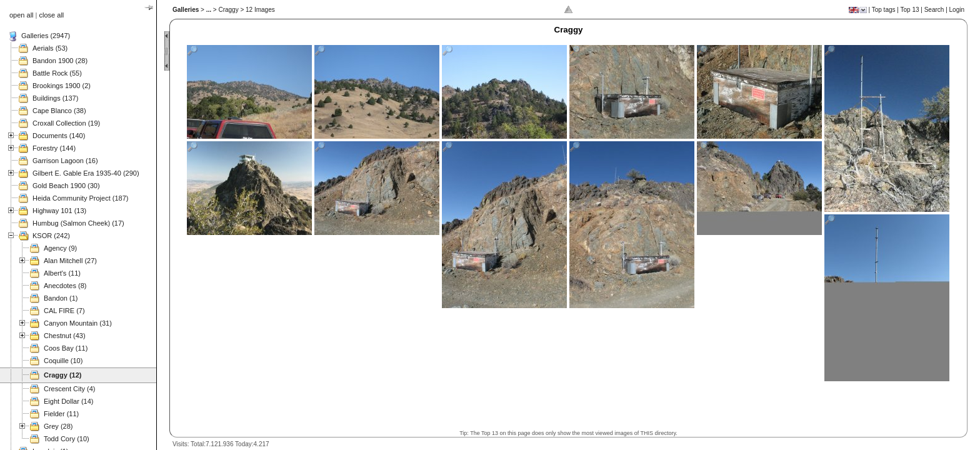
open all (22, 15)
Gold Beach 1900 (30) (66, 186)
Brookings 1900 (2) (62, 86)
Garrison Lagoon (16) (65, 161)
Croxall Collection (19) (66, 123)
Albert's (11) (62, 273)
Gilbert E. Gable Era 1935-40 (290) (86, 173)
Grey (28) (58, 426)
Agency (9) (60, 248)
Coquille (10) (63, 361)
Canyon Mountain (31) (78, 323)
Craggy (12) (63, 375)
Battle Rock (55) (57, 73)
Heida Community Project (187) (80, 198)
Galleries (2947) (46, 36)
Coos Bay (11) (66, 348)
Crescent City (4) (70, 389)
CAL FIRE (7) (64, 311)
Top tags (884, 10)
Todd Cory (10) (67, 439)
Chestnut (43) (65, 336)
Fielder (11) (61, 414)
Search (934, 10)
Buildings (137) (55, 98)
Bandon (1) (61, 298)
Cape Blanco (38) (59, 111)
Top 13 (910, 10)
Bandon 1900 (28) (60, 61)
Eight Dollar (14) (68, 401)
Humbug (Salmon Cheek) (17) (78, 223)
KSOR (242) (51, 236)
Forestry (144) (54, 148)
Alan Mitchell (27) (70, 261)
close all (52, 15)
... (209, 10)
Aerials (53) (50, 48)
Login (957, 10)
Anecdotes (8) (65, 286)
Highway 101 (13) (59, 211)
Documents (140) (59, 136)
